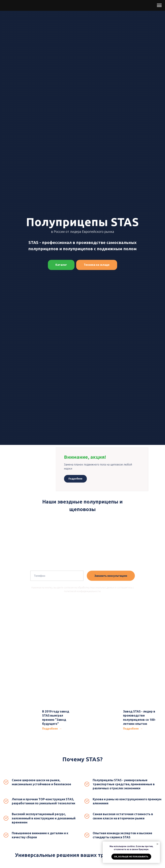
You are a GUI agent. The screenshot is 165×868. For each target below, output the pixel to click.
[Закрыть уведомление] (157, 844)
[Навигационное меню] (159, 5)
